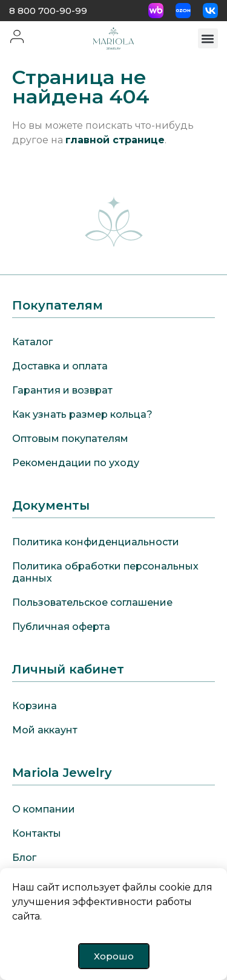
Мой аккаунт (45, 730)
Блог (24, 858)
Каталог (32, 342)
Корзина (35, 706)
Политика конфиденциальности (96, 542)
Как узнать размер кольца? (82, 414)
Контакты (37, 833)
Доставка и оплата (60, 366)
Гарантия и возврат (62, 390)
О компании (44, 809)
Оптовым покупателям (70, 439)
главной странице (115, 140)
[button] (208, 38)
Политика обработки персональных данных (105, 572)
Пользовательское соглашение (92, 602)
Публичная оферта (61, 627)
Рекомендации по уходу (76, 463)
